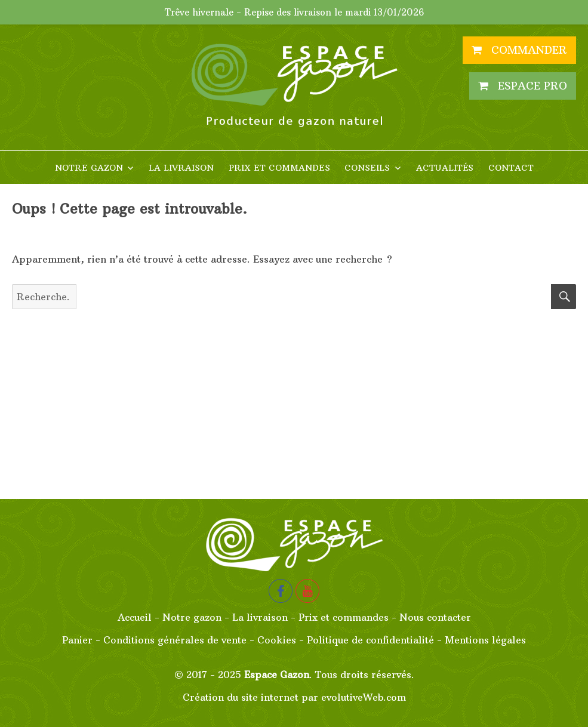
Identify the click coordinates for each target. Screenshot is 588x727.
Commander (519, 50)
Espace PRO (523, 86)
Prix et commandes (279, 168)
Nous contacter (435, 617)
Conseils (367, 168)
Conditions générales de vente (175, 640)
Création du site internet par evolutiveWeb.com (294, 697)
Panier (77, 640)
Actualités (445, 168)
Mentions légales (485, 640)
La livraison (181, 168)
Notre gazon (89, 168)
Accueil (135, 617)
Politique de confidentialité (370, 640)
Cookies (277, 640)
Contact (511, 168)
